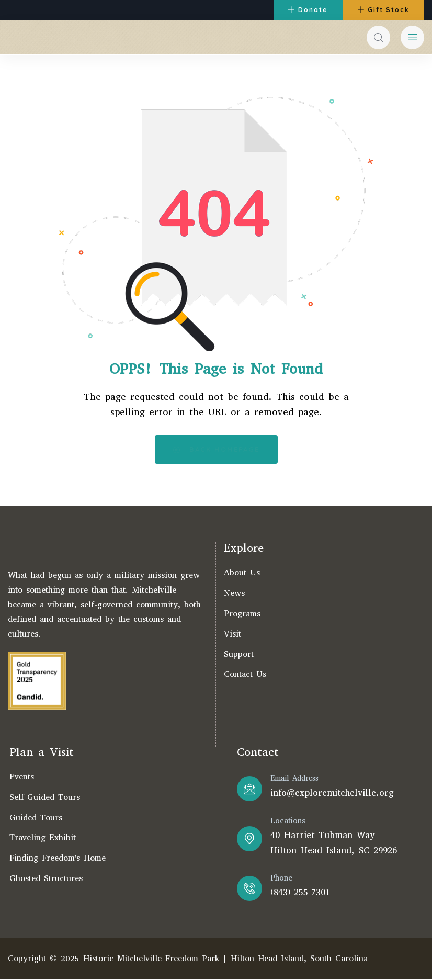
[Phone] (249, 889)
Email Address (294, 779)
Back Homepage (216, 450)
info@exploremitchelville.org (332, 793)
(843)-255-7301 (300, 893)
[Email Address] (249, 789)
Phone (281, 878)
